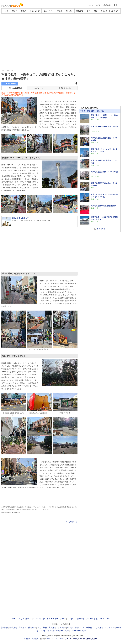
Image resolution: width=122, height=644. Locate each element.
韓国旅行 (4, 628)
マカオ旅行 (42, 628)
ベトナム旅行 (73, 628)
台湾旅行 (23, 628)
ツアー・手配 (92, 11)
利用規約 (35, 639)
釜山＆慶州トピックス (95, 111)
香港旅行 (32, 628)
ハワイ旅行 (110, 628)
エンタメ (69, 11)
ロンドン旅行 (46, 631)
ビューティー (48, 11)
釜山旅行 (13, 628)
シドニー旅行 (86, 628)
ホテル (60, 11)
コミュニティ (106, 11)
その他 (83, 111)
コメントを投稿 (10, 84)
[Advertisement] (61, 35)
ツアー (61, 639)
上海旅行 (52, 628)
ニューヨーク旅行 (78, 631)
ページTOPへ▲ (72, 522)
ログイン (90, 5)
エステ (55, 639)
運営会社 (27, 639)
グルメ (23, 11)
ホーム (14, 619)
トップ (6, 11)
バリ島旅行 (98, 628)
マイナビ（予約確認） (104, 5)
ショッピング (35, 11)
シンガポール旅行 (61, 631)
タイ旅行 (62, 628)
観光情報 (80, 11)
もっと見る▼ (114, 11)
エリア (15, 11)
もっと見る (101, 229)
